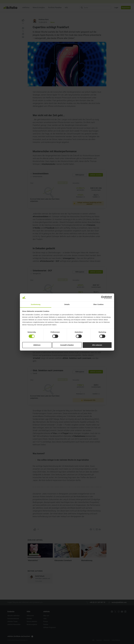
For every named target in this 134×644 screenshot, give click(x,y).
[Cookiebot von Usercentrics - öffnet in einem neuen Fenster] (103, 298)
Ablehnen (37, 345)
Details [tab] (67, 304)
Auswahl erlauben (67, 345)
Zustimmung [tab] (36, 304)
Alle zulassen (97, 345)
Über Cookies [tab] (98, 304)
